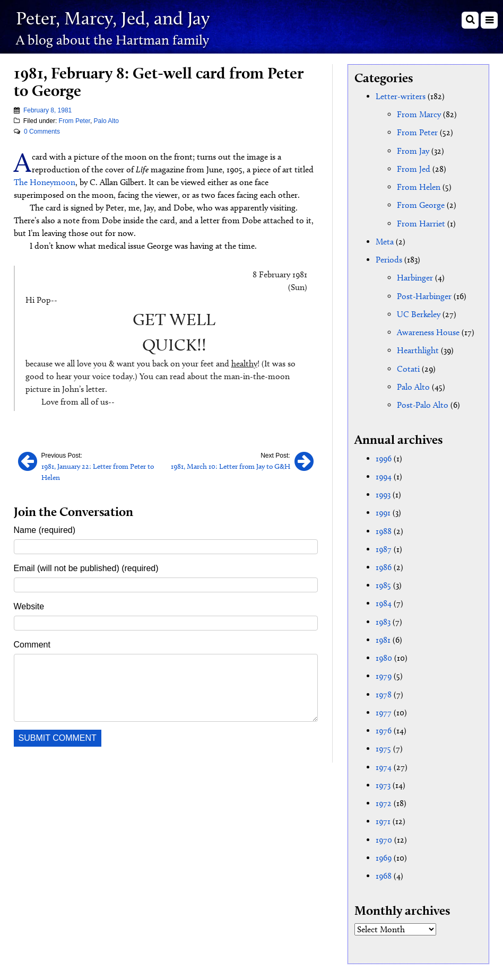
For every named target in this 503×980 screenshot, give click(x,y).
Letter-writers (401, 96)
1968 (384, 870)
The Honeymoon (45, 182)
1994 (384, 474)
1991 (383, 510)
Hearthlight (418, 349)
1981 (383, 636)
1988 (384, 528)
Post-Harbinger (424, 295)
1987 (384, 546)
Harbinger (415, 277)
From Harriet (421, 222)
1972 (384, 798)
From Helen (419, 186)
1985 (383, 582)
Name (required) (45, 530)
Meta (385, 240)
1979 (384, 672)
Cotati (408, 367)
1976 (384, 726)
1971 (383, 816)
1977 (384, 708)
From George (421, 204)
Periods (389, 259)
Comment (32, 644)
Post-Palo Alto (423, 403)
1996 (384, 456)
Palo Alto (106, 121)
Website (29, 606)
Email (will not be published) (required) (86, 568)
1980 (384, 654)
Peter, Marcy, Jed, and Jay (116, 18)
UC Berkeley (419, 313)
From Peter (75, 121)
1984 (384, 600)
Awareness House (428, 331)
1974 (384, 762)
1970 (384, 834)
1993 (383, 492)
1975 (383, 744)
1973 (383, 780)
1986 (384, 564)
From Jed (414, 168)
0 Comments (42, 132)
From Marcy (419, 114)
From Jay (413, 150)
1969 (384, 852)
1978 (384, 690)
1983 (383, 618)
